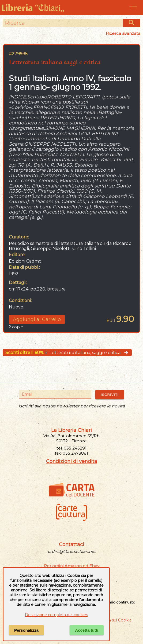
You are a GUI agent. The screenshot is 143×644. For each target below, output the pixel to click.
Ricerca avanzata (123, 33)
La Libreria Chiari (71, 430)
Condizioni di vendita (72, 461)
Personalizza (26, 630)
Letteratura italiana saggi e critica (55, 62)
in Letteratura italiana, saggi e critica (67, 353)
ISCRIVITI (110, 395)
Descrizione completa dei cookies (56, 615)
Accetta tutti (87, 630)
